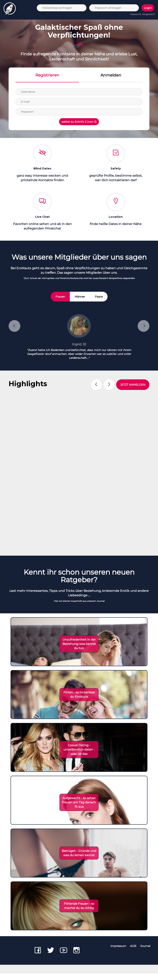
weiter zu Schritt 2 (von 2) (79, 122)
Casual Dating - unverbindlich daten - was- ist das (79, 756)
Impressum (118, 952)
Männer (80, 297)
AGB (133, 952)
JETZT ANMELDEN (133, 385)
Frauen (60, 297)
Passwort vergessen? (143, 14)
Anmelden (111, 75)
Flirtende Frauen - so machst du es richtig (79, 912)
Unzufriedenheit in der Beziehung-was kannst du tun (79, 650)
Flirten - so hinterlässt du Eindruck (79, 701)
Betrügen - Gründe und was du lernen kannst (79, 859)
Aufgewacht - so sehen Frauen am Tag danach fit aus (79, 809)
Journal (145, 952)
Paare (99, 297)
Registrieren (47, 75)
